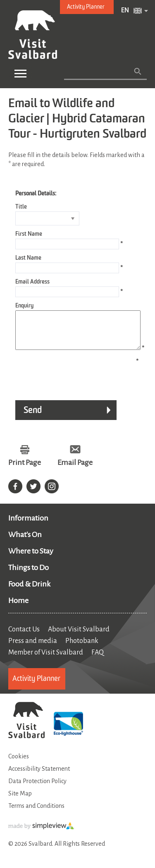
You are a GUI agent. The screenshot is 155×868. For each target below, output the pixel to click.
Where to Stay (31, 558)
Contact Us (24, 637)
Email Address (32, 282)
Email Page (75, 470)
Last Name (28, 258)
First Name (29, 234)
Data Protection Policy (37, 788)
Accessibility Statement (39, 776)
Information (28, 525)
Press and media (33, 648)
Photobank (82, 648)
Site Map (20, 801)
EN (125, 11)
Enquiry (24, 306)
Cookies (19, 764)
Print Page (25, 470)
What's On (25, 542)
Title (21, 207)
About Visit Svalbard (79, 637)
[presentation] (71, 380)
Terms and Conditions (36, 813)
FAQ (98, 660)
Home (18, 608)
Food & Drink (29, 591)
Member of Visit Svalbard (46, 660)
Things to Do (29, 575)
